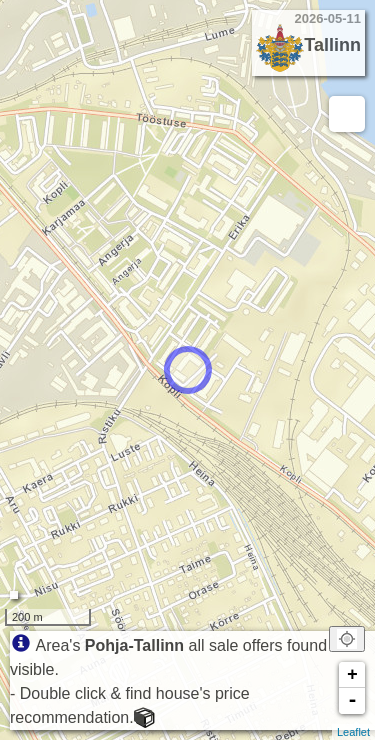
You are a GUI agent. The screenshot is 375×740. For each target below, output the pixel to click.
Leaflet (353, 732)
